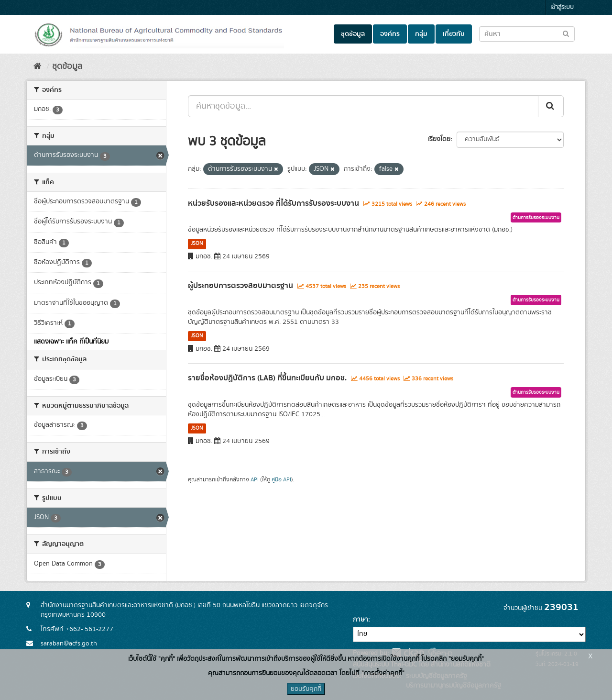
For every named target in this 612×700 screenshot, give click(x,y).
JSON (197, 244)
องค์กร (390, 34)
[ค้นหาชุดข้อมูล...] (363, 106)
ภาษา (361, 620)
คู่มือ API (281, 480)
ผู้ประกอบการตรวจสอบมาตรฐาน (240, 286)
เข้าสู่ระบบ (562, 7)
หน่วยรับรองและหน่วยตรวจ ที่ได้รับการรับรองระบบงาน (273, 203)
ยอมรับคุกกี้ (306, 689)
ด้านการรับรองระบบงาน (536, 218)
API (255, 480)
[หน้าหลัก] (38, 67)
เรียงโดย (439, 139)
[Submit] (551, 106)
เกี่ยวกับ (454, 34)
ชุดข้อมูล (353, 34)
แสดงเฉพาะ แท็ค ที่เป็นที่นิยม (71, 342)
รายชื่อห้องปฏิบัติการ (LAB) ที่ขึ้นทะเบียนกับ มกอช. (267, 378)
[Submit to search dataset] (566, 33)
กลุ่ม (421, 34)
